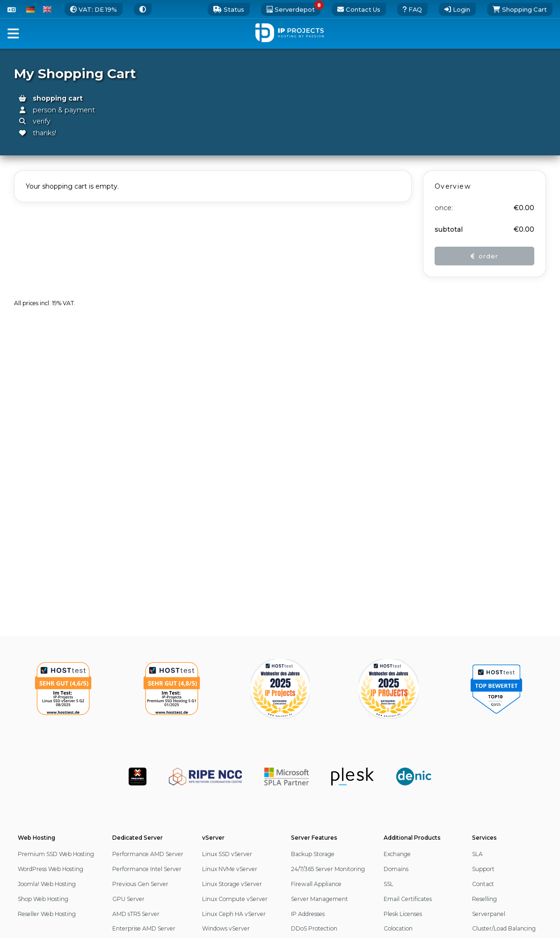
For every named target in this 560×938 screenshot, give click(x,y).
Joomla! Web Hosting (47, 884)
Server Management (320, 899)
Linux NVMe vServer (230, 869)
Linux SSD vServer (227, 854)
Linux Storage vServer (232, 884)
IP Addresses (308, 914)
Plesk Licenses (403, 914)
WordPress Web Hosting (51, 869)
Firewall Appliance (316, 884)
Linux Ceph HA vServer (234, 914)
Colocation (398, 928)
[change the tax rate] (94, 9)
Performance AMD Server (148, 854)
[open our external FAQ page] (412, 9)
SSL (389, 884)
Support (483, 869)
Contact (483, 884)
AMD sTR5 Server (136, 914)
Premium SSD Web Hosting (56, 854)
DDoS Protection (314, 928)
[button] (13, 34)
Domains (396, 869)
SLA (477, 854)
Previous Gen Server (140, 884)
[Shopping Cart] (520, 9)
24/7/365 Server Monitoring (328, 869)
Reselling (484, 899)
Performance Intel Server (147, 869)
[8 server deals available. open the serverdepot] (291, 9)
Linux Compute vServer (235, 899)
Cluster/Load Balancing (504, 928)
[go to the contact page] (359, 9)
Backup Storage (313, 854)
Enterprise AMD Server (144, 928)
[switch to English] (47, 9)
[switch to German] (30, 9)
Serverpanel (489, 914)
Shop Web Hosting (43, 899)
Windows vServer (226, 928)
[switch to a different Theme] (143, 9)
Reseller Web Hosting (47, 914)
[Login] (457, 9)
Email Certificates (408, 899)
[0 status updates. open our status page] (229, 9)
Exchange (397, 854)
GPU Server (128, 899)
